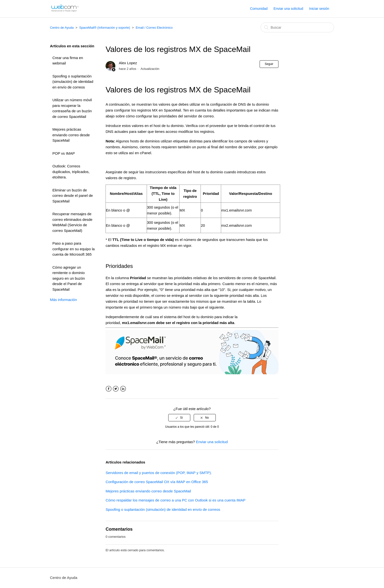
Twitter (116, 389)
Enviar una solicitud (288, 9)
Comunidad (259, 9)
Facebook (109, 389)
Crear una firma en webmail (68, 61)
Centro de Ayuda (62, 28)
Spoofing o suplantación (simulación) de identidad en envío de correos (73, 82)
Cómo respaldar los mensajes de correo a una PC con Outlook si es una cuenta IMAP (175, 500)
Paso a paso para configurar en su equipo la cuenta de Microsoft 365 (74, 249)
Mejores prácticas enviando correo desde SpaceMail (71, 135)
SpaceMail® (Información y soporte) (105, 28)
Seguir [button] (269, 64)
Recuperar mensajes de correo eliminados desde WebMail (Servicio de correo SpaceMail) (72, 222)
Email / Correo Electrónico (154, 28)
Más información (63, 300)
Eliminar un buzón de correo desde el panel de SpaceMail (73, 196)
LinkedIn (123, 389)
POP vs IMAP (64, 153)
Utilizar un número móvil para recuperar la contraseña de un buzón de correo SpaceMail (72, 108)
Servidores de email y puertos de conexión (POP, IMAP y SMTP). (159, 473)
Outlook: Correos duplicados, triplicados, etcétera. (71, 172)
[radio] (179, 418)
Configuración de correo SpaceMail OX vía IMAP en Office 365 (157, 482)
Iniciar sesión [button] (319, 9)
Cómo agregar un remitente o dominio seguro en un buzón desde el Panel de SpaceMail (69, 278)
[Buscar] (297, 27)
